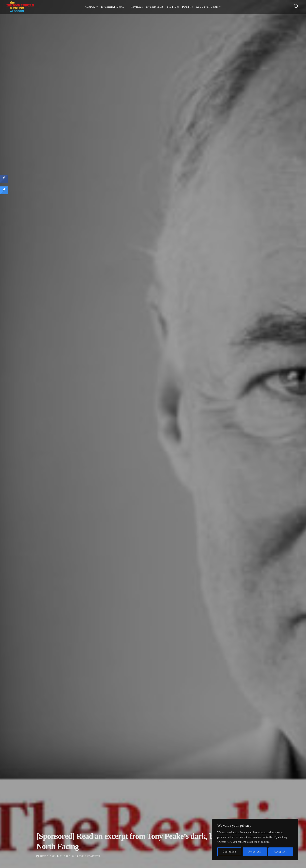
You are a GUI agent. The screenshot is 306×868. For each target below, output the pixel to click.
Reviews (137, 8)
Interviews (155, 8)
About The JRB (207, 8)
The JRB (65, 856)
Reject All (255, 852)
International (113, 8)
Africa (90, 8)
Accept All (281, 852)
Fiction (173, 8)
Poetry (187, 8)
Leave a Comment (88, 856)
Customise (229, 852)
